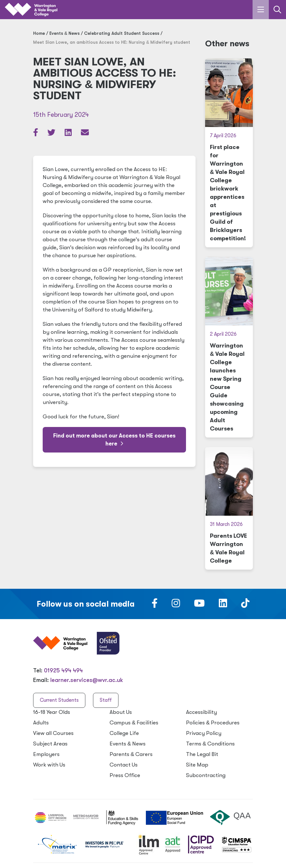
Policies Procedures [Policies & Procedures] (213, 723)
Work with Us (49, 765)
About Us (121, 712)
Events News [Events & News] (64, 33)
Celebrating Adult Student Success (122, 33)
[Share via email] (85, 134)
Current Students (59, 700)
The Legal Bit (202, 754)
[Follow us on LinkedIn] (223, 605)
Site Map (197, 765)
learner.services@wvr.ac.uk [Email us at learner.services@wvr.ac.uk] (87, 680)
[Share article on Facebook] (36, 134)
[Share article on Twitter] (52, 134)
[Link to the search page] (277, 10)
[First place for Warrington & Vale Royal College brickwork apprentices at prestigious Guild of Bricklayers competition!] (229, 153)
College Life (124, 733)
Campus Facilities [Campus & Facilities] (134, 723)
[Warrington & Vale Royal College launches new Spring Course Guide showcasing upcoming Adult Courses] (229, 347)
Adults (41, 723)
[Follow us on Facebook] (155, 605)
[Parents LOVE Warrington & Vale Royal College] (229, 508)
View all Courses (53, 733)
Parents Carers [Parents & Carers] (131, 754)
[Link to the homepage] (31, 10)
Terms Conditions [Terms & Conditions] (210, 744)
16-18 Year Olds (52, 712)
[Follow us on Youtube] (199, 605)
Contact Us (124, 765)
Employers (46, 754)
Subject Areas (50, 744)
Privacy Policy (204, 733)
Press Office (125, 775)
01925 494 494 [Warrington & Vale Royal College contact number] (63, 670)
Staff (106, 700)
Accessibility (201, 712)
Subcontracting (206, 775)
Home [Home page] (39, 33)
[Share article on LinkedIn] (69, 134)
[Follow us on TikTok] (245, 605)
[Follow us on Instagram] (176, 605)
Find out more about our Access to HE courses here (114, 440)
